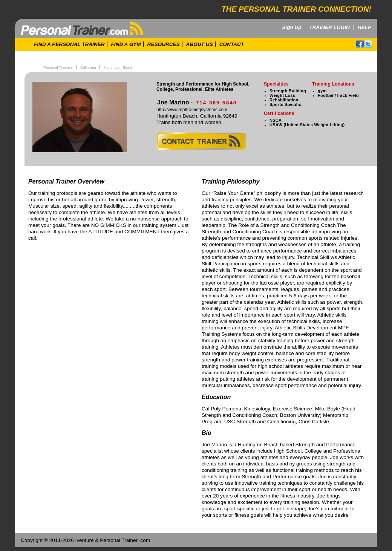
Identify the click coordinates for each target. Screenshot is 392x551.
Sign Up (292, 27)
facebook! (360, 44)
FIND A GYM (126, 44)
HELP (364, 27)
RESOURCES (164, 44)
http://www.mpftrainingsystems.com (192, 110)
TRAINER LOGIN (329, 27)
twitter (368, 44)
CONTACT (232, 44)
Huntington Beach (118, 67)
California (88, 67)
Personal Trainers (58, 67)
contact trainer (201, 141)
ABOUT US (200, 44)
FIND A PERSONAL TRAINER (69, 44)
